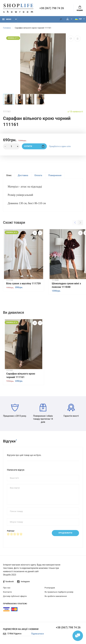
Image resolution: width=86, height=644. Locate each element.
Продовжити (65, 533)
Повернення (55, 175)
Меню (7, 19)
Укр (78, 19)
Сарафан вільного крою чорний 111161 (21, 375)
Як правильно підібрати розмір (59, 592)
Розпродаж (50, 588)
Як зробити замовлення (56, 596)
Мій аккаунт (67, 19)
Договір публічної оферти (15, 596)
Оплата (38, 175)
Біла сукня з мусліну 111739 (23, 284)
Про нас (7, 588)
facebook (8, 582)
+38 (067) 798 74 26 (52, 8)
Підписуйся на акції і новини (21, 629)
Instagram (23, 582)
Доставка (23, 175)
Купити (34, 146)
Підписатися (37, 634)
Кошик (80, 8)
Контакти (7, 592)
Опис (9, 175)
